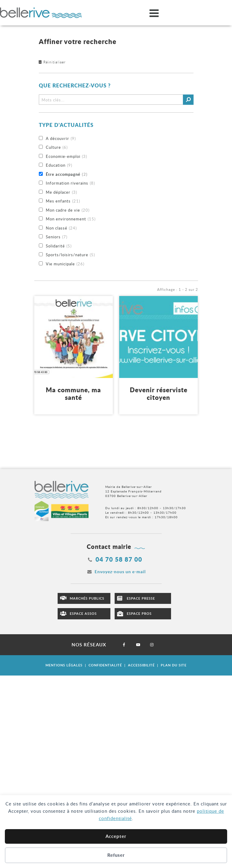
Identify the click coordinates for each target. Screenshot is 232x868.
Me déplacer (61, 192)
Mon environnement (71, 219)
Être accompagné (67, 175)
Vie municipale (65, 264)
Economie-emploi (66, 157)
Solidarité (59, 246)
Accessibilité (141, 665)
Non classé (61, 228)
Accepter (116, 836)
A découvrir (61, 139)
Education (59, 165)
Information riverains (70, 183)
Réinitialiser (54, 62)
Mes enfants (63, 201)
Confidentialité (105, 665)
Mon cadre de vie (68, 210)
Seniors (57, 237)
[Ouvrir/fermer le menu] (154, 13)
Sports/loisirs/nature (70, 255)
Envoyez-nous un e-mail (120, 572)
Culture (57, 148)
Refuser (116, 855)
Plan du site (174, 665)
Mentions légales (64, 665)
